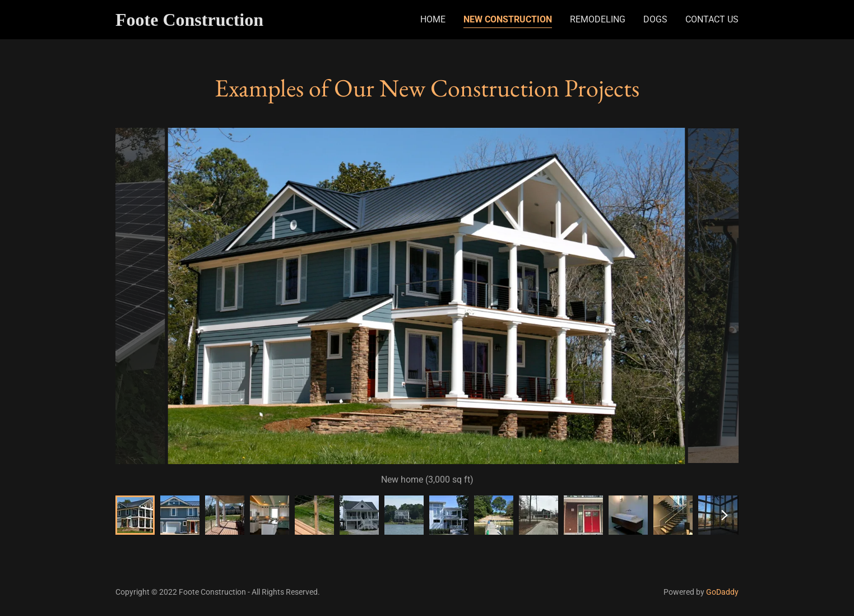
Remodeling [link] (598, 19)
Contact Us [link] (712, 19)
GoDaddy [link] (722, 592)
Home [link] (433, 19)
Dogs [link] (655, 19)
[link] (209, 23)
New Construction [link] (508, 19)
